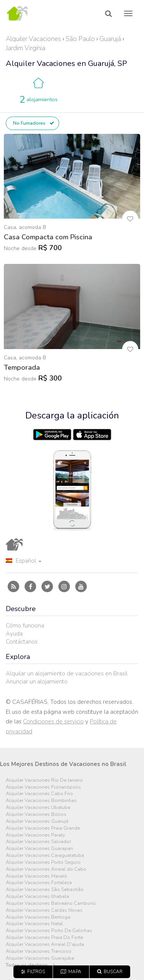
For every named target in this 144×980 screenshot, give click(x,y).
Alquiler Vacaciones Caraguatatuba (45, 856)
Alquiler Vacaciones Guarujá (37, 821)
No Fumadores (34, 123)
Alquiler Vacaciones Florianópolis (43, 787)
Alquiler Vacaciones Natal (34, 924)
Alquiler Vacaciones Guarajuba (40, 958)
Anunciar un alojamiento (37, 682)
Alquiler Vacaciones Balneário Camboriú (51, 903)
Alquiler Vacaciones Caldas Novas (44, 910)
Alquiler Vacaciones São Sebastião (45, 890)
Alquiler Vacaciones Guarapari (39, 849)
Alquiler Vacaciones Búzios (36, 814)
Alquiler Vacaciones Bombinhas (41, 801)
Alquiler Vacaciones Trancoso (39, 951)
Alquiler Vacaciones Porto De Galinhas (49, 931)
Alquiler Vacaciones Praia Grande (43, 828)
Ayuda (14, 634)
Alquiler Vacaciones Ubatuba (38, 808)
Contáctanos (22, 642)
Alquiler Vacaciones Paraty (35, 835)
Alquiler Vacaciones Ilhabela (37, 897)
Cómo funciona (25, 626)
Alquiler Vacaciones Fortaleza (39, 883)
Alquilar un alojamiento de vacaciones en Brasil (67, 674)
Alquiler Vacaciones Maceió (36, 876)
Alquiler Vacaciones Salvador (38, 842)
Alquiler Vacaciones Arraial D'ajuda (45, 945)
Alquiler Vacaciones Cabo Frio (39, 794)
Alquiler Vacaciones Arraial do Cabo (46, 869)
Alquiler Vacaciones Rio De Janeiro (44, 780)
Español (24, 561)
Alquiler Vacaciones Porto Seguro (43, 862)
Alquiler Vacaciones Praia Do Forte (44, 938)
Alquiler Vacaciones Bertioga (38, 917)
